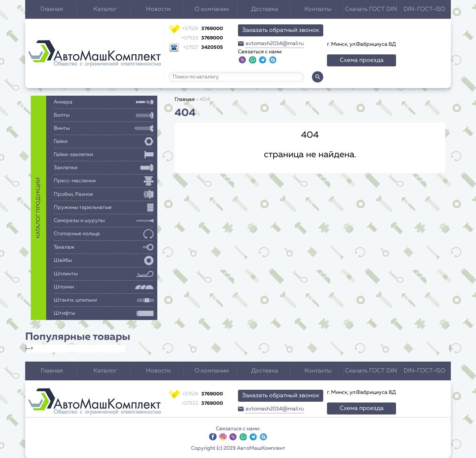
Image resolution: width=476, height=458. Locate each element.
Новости (158, 9)
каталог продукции (38, 208)
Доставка (265, 9)
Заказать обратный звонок (281, 30)
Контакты (318, 9)
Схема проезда (362, 60)
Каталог (105, 9)
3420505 (203, 47)
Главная (52, 9)
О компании (212, 9)
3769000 (203, 29)
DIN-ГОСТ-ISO (424, 9)
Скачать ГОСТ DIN (371, 9)
